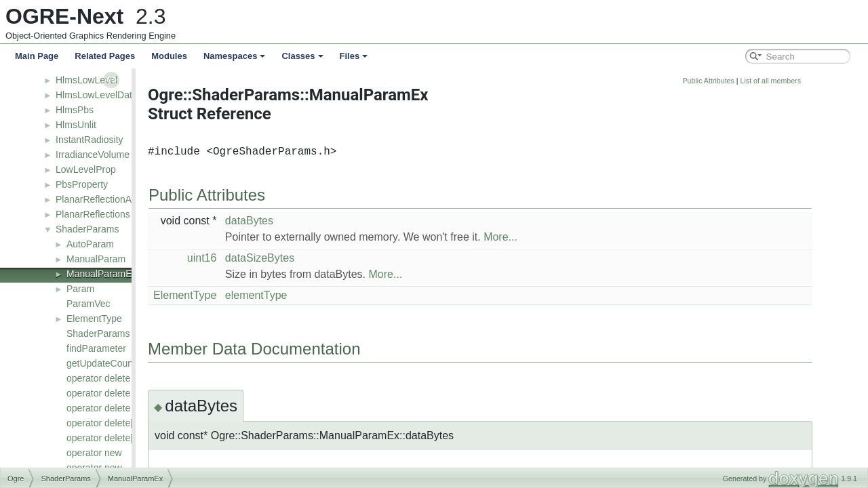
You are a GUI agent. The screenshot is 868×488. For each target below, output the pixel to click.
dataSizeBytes (337, 258)
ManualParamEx (102, 274)
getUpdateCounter (105, 363)
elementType (334, 295)
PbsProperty (82, 184)
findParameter (96, 348)
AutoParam (90, 244)
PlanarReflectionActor (101, 199)
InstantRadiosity (90, 140)
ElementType (94, 319)
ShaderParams (87, 229)
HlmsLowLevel (86, 80)
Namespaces (235, 56)
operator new (94, 453)
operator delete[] (101, 423)
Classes (302, 56)
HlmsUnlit (76, 125)
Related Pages (105, 56)
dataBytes (327, 221)
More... (578, 237)
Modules (169, 56)
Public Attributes (785, 81)
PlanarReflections (93, 214)
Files (354, 56)
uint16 (279, 258)
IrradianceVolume (93, 155)
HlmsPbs (75, 110)
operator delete (98, 378)
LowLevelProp (86, 169)
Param (80, 289)
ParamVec (88, 304)
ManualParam (96, 259)
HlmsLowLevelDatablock (107, 95)
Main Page (37, 56)
